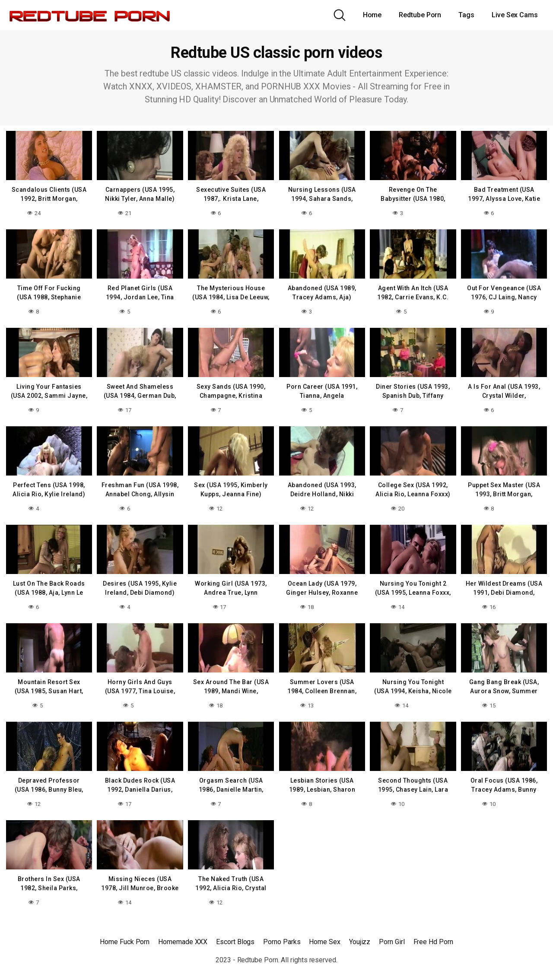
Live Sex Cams (515, 15)
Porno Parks (282, 937)
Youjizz (360, 937)
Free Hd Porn (433, 937)
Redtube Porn (420, 15)
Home (372, 15)
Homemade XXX (183, 937)
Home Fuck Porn (125, 937)
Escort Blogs (235, 937)
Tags (466, 15)
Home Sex (324, 937)
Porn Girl (392, 937)
